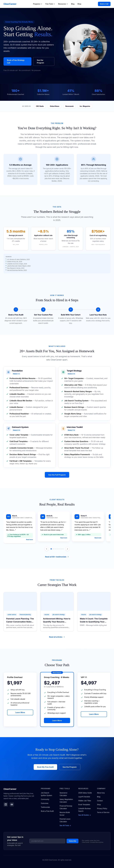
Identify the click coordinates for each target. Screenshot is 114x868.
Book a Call (104, 4)
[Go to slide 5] (59, 549)
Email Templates (84, 805)
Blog (73, 4)
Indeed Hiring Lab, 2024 (15, 262)
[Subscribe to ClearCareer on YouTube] (12, 804)
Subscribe (73, 841)
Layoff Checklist (84, 797)
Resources (63, 4)
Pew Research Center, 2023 (16, 268)
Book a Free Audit (47, 811)
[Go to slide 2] (53, 549)
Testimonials (45, 807)
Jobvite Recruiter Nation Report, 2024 (19, 266)
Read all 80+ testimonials (57, 557)
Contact (100, 801)
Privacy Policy (102, 808)
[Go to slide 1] (51, 549)
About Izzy (101, 793)
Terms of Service (103, 812)
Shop (79, 4)
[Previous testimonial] (47, 549)
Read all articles (57, 637)
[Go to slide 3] (55, 549)
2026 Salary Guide (85, 793)
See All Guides (85, 815)
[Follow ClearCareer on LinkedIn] (6, 804)
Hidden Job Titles (85, 801)
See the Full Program (57, 475)
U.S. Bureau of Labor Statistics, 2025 (18, 259)
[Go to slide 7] (63, 549)
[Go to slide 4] (57, 549)
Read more (30, 540)
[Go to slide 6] (61, 549)
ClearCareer (10, 4)
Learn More (20, 712)
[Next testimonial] (67, 549)
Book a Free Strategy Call (16, 61)
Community (45, 799)
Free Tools (50, 4)
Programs (38, 4)
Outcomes (45, 803)
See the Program (40, 61)
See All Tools (65, 825)
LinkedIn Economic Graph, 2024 (17, 264)
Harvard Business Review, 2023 (17, 270)
